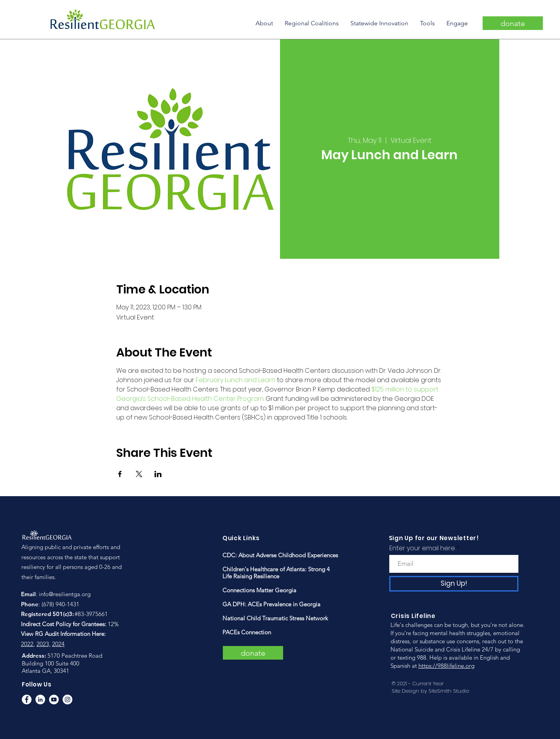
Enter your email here (422, 548)
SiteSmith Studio (449, 691)
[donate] (513, 23)
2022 (27, 644)
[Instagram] (67, 700)
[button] (264, 23)
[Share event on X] (139, 474)
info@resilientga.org (65, 594)
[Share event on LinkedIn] (158, 474)
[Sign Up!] (454, 584)
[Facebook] (27, 700)
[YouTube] (54, 700)
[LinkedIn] (40, 700)
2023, (44, 644)
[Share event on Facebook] (120, 474)
